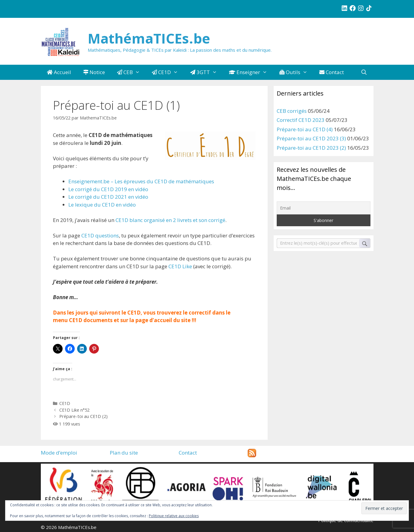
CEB (132, 72)
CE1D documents (91, 320)
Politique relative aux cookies (174, 516)
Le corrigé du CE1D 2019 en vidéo (108, 189)
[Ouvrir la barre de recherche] (364, 72)
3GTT (207, 72)
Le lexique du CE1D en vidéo (102, 205)
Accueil (59, 72)
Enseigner (251, 72)
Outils (297, 72)
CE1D (168, 72)
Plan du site (124, 453)
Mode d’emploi (59, 453)
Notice (94, 72)
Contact (332, 72)
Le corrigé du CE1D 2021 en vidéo (108, 197)
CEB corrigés (292, 111)
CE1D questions (100, 235)
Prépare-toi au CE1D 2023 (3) (311, 138)
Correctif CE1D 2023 (301, 120)
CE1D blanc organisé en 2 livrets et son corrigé (170, 220)
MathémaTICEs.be (149, 38)
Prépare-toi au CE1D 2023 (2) (311, 148)
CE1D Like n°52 (74, 410)
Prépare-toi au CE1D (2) (83, 416)
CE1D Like (180, 266)
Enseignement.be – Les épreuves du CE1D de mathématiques (141, 181)
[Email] (324, 208)
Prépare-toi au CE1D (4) (305, 129)
